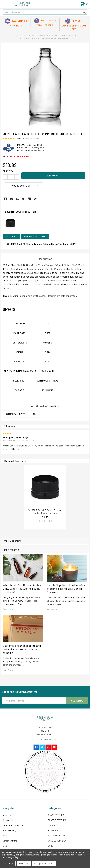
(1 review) (20, 138)
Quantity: (8, 171)
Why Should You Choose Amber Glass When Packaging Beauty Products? (22, 588)
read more (8, 609)
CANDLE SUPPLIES (57, 840)
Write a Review (33, 138)
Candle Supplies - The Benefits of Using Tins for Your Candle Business (66, 589)
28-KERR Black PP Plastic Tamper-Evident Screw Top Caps (45, 511)
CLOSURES (53, 825)
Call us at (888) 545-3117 (45, 739)
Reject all (24, 863)
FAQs (5, 835)
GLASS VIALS (54, 830)
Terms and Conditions (13, 825)
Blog (5, 846)
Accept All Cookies (44, 863)
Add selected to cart (35, 236)
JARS (50, 846)
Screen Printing (10, 840)
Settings (9, 863)
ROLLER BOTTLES (57, 835)
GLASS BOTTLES (56, 815)
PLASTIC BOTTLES (57, 820)
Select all (11, 236)
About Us (7, 815)
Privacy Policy (9, 830)
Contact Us (8, 820)
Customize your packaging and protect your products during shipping (22, 649)
